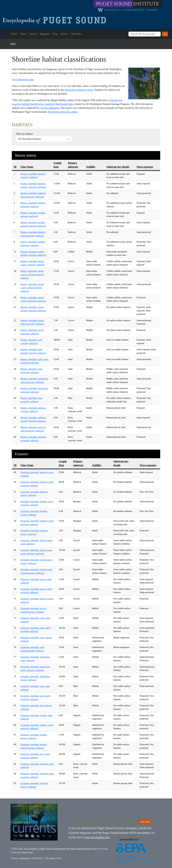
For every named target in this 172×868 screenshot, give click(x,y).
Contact (14, 858)
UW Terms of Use (53, 858)
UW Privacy (37, 858)
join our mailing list (97, 837)
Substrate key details (118, 167)
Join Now (145, 822)
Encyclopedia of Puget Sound (38, 849)
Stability (91, 167)
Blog (55, 34)
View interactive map (23, 79)
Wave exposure (145, 167)
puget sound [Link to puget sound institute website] (114, 4)
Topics (23, 34)
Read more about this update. (63, 112)
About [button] (63, 34)
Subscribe (76, 34)
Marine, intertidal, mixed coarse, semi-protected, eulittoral (32, 288)
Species (33, 34)
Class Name (27, 167)
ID (15, 167)
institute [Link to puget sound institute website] (146, 4)
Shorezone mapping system (79, 90)
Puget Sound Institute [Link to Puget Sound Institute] (80, 849)
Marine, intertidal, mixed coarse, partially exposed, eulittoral (32, 274)
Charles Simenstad (50, 108)
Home (14, 34)
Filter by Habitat (24, 134)
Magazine (45, 34)
